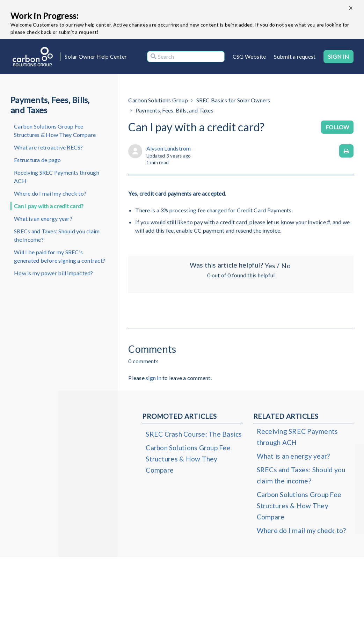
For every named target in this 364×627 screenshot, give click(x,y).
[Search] (186, 57)
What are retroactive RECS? (49, 147)
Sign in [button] (338, 56)
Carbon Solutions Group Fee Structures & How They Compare (55, 130)
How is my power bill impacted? (54, 273)
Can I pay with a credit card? (49, 206)
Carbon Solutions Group (158, 100)
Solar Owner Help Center (96, 56)
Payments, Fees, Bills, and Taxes (174, 110)
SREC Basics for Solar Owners (233, 100)
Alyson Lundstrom (169, 148)
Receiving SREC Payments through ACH (57, 177)
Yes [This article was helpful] (270, 266)
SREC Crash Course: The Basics (194, 434)
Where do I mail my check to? (50, 193)
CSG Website (249, 56)
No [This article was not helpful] (286, 266)
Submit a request (295, 56)
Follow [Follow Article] (337, 127)
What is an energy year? (43, 218)
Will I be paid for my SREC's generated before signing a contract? (60, 256)
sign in (154, 378)
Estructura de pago (38, 160)
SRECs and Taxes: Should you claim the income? (57, 235)
